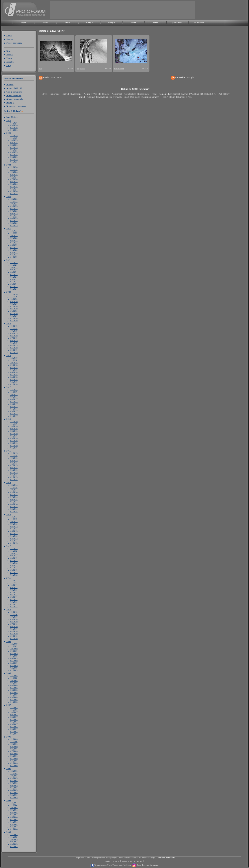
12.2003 (14, 834)
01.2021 (14, 289)
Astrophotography (151, 97)
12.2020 (14, 294)
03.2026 (14, 125)
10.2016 (14, 426)
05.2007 (14, 724)
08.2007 (14, 717)
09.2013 (14, 524)
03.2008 (14, 697)
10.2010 (14, 617)
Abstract (91, 97)
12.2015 (14, 453)
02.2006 (14, 763)
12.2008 (14, 676)
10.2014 (14, 490)
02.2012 (14, 572)
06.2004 (14, 817)
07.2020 (14, 306)
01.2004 (14, 829)
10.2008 (14, 680)
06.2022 (14, 245)
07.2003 (14, 846)
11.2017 (14, 392)
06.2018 (14, 372)
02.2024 (14, 191)
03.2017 (14, 411)
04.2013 (14, 536)
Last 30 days (12, 117)
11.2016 (14, 424)
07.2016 (14, 433)
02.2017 (14, 414)
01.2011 (14, 607)
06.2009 (14, 658)
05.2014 (14, 502)
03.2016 (14, 443)
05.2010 (14, 629)
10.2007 (14, 712)
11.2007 (14, 710)
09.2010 (14, 619)
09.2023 (14, 206)
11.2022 (14, 233)
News (9, 51)
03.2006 (14, 761)
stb (40, 69)
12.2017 (14, 390)
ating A (10, 103)
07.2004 (14, 815)
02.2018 (14, 382)
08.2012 (14, 558)
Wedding (195, 94)
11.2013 (14, 519)
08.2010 (14, 622)
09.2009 (14, 651)
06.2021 (14, 277)
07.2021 (14, 274)
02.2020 (14, 318)
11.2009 (14, 646)
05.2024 (14, 184)
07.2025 (14, 147)
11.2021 (14, 265)
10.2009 (14, 649)
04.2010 (14, 631)
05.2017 (14, 406)
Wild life (97, 94)
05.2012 (14, 565)
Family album (168, 97)
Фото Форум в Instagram (147, 865)
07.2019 (14, 338)
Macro (106, 94)
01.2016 (14, 448)
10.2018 (14, 363)
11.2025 (14, 138)
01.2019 (14, 352)
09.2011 (14, 587)
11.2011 (14, 583)
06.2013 (14, 531)
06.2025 (14, 150)
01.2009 (14, 670)
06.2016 (14, 436)
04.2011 (14, 599)
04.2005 (14, 790)
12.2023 (14, 199)
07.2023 (14, 211)
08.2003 (14, 844)
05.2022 (14, 247)
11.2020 (14, 297)
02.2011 (14, 604)
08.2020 (14, 304)
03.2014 (14, 506)
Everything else (105, 97)
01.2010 (14, 638)
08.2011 (14, 590)
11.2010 (14, 614)
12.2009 (14, 644)
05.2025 (14, 152)
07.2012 (14, 560)
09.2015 (14, 460)
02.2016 (14, 445)
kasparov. (81, 69)
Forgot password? (14, 43)
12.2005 (14, 771)
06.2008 (14, 690)
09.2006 (14, 746)
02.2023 (14, 223)
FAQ (8, 65)
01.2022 (14, 257)
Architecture (130, 94)
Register (10, 39)
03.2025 (14, 157)
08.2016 (14, 431)
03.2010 (14, 634)
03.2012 (14, 570)
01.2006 (14, 765)
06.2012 (14, 563)
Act (220, 94)
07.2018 (14, 370)
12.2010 (14, 612)
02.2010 (14, 636)
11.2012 (14, 551)
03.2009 (14, 665)
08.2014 (14, 494)
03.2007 (14, 729)
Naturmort (117, 94)
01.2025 (14, 162)
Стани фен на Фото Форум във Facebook (112, 865)
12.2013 (14, 517)
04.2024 (14, 186)
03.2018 (14, 379)
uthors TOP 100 (14, 88)
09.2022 (14, 238)
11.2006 (14, 741)
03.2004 (14, 824)
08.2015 (14, 463)
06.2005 (14, 785)
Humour (181, 97)
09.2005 (14, 778)
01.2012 (14, 575)
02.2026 (14, 128)
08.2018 (14, 367)
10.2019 (14, 331)
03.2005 (14, 792)
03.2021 (14, 284)
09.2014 (14, 492)
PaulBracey (119, 69)
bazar (155, 23)
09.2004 (14, 810)
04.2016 (14, 440)
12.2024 (14, 167)
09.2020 (14, 301)
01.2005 (14, 797)
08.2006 (14, 749)
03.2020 (14, 316)
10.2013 (14, 521)
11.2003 (14, 837)
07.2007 (14, 719)
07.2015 (14, 465)
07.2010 (14, 624)
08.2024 (14, 177)
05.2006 (14, 756)
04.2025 (14, 154)
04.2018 (14, 377)
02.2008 (14, 700)
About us (10, 62)
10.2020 (14, 299)
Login (9, 36)
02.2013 (14, 541)
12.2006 (14, 739)
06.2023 (14, 213)
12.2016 (14, 421)
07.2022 (14, 243)
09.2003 (14, 842)
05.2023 (14, 216)
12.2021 (14, 262)
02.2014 (14, 509)
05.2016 (14, 438)
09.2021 (14, 270)
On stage (135, 97)
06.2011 (14, 595)
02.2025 (14, 159)
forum (133, 23)
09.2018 (14, 365)
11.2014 (14, 487)
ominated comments (16, 106)
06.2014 (14, 499)
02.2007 (14, 731)
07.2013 (14, 529)
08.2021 (14, 272)
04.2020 (14, 313)
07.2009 (14, 656)
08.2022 (14, 240)
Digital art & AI (209, 94)
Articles (10, 55)
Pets (190, 97)
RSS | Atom (56, 78)
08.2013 (14, 526)
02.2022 (14, 255)
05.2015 (14, 470)
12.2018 (14, 358)
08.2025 (14, 145)
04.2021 (14, 282)
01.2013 (14, 543)
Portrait (65, 94)
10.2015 (14, 458)
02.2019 (14, 350)
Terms (9, 58)
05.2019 (14, 343)
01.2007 (14, 734)
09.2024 (14, 174)
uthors (10, 85)
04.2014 (14, 504)
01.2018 (14, 384)
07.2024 (14, 179)
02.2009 (14, 668)
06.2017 (14, 404)
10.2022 (14, 235)
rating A (89, 23)
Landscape (76, 94)
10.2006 (14, 744)
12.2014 (14, 485)
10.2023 (14, 204)
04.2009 (14, 663)
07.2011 (14, 592)
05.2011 (14, 597)
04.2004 (14, 822)
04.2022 (14, 250)
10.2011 (14, 585)
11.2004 (14, 805)
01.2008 (14, 702)
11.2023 (14, 201)
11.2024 (14, 169)
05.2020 (14, 311)
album (67, 23)
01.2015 (14, 479)
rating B (111, 23)
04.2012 (14, 568)
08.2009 (14, 653)
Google (191, 78)
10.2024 (14, 172)
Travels (118, 97)
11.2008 (14, 678)
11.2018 (14, 360)
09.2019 (14, 333)
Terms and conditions (166, 858)
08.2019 (14, 336)
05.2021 (14, 279)
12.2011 (14, 580)
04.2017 (14, 409)
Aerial (185, 94)
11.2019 (14, 328)
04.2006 (14, 758)
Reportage (55, 94)
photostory (177, 23)
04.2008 (14, 695)
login (24, 23)
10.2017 (14, 394)
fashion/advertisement (169, 94)
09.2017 (14, 397)
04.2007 (14, 726)
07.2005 (14, 783)
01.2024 (14, 193)
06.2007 (14, 722)
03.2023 (14, 220)
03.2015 (14, 475)
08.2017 (14, 399)
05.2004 (14, 819)
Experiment (144, 94)
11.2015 (14, 455)
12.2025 (14, 135)
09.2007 (14, 715)
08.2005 (14, 780)
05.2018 (14, 375)
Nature (87, 94)
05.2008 (14, 692)
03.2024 (14, 189)
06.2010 (14, 626)
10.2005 (14, 776)
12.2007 (14, 707)
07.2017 (14, 402)
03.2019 (14, 348)
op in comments (14, 92)
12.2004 (14, 803)
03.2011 (14, 602)
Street (44, 94)
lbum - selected (14, 95)
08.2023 (14, 208)
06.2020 (14, 309)
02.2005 (14, 795)
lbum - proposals (15, 99)
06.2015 (14, 467)
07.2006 (14, 751)
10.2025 (14, 140)
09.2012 (14, 556)
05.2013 (14, 533)
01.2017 (14, 416)
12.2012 (14, 548)
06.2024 (14, 181)
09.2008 (14, 683)
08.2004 (14, 812)
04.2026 (14, 123)
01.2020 (14, 321)
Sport (126, 97)
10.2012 (14, 553)
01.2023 (14, 225)
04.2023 (14, 218)
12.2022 (14, 231)
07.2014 (14, 497)
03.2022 (14, 252)
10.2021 (14, 267)
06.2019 (14, 340)
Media (45, 23)
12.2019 (14, 326)
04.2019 (14, 345)
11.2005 (14, 773)
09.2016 (14, 429)
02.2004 (14, 827)
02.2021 (14, 286)
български (199, 23)
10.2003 (14, 839)
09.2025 (14, 143)
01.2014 (14, 511)
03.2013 (14, 538)
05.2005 (14, 788)
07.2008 (14, 688)
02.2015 (14, 477)
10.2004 (14, 807)
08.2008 (14, 685)
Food (154, 94)
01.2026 (14, 130)
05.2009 (14, 661)
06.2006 (14, 753)
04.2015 (14, 472)
